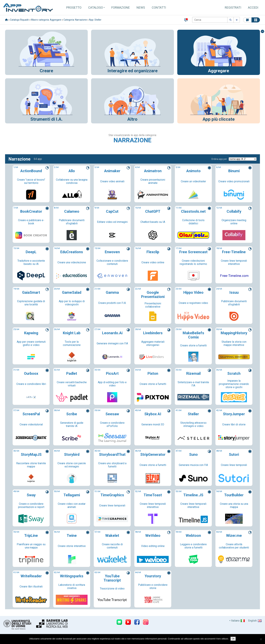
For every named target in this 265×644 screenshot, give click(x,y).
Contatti (159, 8)
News (141, 8)
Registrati (233, 8)
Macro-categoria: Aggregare (46, 20)
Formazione (121, 8)
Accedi (253, 8)
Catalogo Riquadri (19, 20)
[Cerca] (210, 20)
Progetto (74, 8)
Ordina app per (219, 159)
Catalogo (96, 8)
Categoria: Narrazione (75, 20)
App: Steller (95, 20)
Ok (233, 639)
